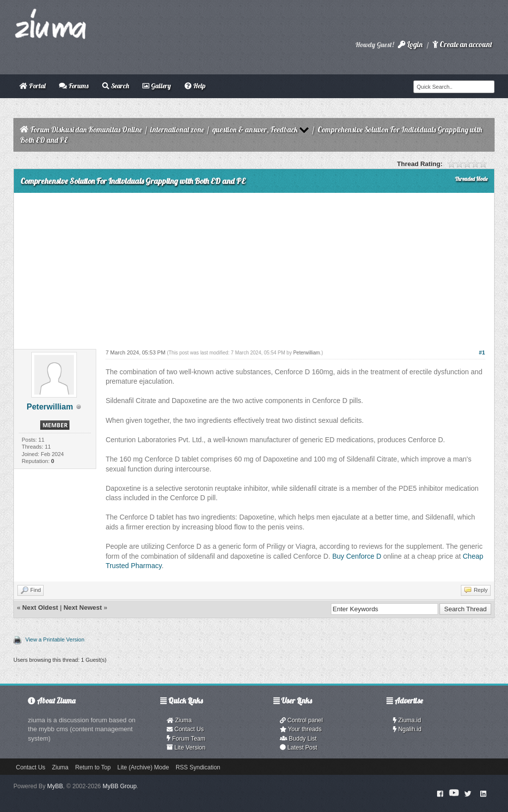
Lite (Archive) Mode (143, 767)
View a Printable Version (55, 639)
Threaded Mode (471, 179)
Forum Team (186, 739)
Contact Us (185, 729)
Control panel (301, 720)
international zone (177, 130)
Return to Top (93, 767)
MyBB (55, 786)
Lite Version (186, 748)
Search (116, 86)
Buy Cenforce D (357, 556)
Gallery (157, 86)
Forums (74, 86)
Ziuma (179, 720)
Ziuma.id (407, 720)
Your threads (301, 729)
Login (410, 44)
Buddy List (298, 739)
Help (195, 86)
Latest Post (298, 748)
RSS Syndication (198, 767)
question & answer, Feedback (255, 130)
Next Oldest (40, 608)
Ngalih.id (407, 729)
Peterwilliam (50, 407)
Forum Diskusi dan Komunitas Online (86, 130)
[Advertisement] (254, 267)
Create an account (462, 44)
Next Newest (83, 608)
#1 (482, 352)
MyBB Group (120, 786)
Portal (32, 86)
